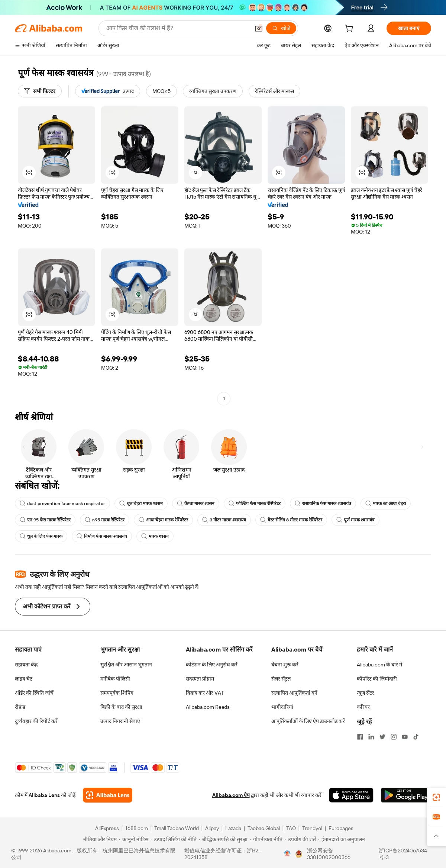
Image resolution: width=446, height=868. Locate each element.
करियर (363, 707)
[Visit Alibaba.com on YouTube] (405, 737)
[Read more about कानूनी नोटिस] (134, 839)
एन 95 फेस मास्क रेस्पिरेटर (45, 520)
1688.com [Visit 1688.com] (137, 828)
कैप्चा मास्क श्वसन (196, 504)
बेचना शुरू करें (285, 665)
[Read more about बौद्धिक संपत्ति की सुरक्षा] (223, 839)
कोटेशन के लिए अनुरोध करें (212, 665)
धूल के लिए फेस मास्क (41, 536)
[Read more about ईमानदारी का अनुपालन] (342, 839)
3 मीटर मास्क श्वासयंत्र (224, 520)
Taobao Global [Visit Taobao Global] (264, 828)
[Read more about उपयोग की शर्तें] (300, 839)
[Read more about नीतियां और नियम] (99, 839)
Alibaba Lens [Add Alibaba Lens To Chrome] (44, 795)
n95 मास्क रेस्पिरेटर (105, 520)
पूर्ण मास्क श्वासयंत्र (355, 520)
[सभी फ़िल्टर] (40, 91)
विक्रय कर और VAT (205, 693)
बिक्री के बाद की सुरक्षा (121, 707)
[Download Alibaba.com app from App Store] (351, 795)
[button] (259, 28)
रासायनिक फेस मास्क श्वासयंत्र (323, 504)
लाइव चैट (24, 679)
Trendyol (312, 828)
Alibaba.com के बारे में (379, 665)
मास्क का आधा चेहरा (386, 504)
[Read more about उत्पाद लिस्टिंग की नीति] (174, 839)
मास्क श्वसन (155, 536)
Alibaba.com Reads (208, 707)
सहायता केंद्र (26, 665)
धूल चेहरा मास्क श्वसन (141, 504)
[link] (436, 797)
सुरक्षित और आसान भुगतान (126, 665)
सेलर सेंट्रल (281, 679)
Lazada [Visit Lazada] (233, 828)
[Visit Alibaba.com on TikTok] (416, 737)
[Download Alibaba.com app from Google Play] (406, 795)
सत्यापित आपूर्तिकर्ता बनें (294, 693)
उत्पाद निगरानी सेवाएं (120, 721)
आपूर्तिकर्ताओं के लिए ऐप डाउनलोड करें (308, 721)
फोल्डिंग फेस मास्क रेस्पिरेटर (255, 504)
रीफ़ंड (20, 707)
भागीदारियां (282, 707)
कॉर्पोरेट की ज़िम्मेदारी (377, 679)
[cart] (350, 29)
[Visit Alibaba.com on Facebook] (360, 737)
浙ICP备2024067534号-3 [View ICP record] (403, 854)
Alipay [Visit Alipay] (212, 828)
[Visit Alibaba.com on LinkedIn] (371, 737)
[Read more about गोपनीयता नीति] (266, 839)
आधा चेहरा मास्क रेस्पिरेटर (163, 520)
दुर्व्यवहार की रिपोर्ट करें (36, 721)
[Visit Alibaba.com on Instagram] (394, 737)
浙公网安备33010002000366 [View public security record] (329, 854)
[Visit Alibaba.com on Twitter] (382, 737)
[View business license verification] (287, 854)
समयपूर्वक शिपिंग (117, 693)
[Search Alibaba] (177, 28)
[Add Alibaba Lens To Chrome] (108, 795)
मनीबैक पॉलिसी (115, 679)
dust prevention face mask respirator (62, 504)
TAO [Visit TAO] (291, 828)
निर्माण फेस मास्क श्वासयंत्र (102, 536)
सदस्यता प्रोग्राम (200, 679)
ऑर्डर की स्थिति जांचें (34, 693)
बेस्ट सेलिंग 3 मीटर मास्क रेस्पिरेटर (291, 520)
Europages (341, 828)
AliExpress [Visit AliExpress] (107, 828)
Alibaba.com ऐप (231, 795)
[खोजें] (281, 28)
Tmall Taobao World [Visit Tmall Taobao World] (177, 828)
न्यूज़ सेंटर (366, 693)
